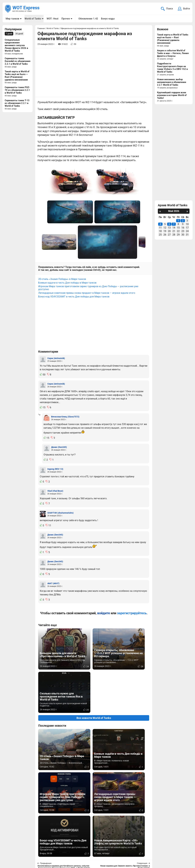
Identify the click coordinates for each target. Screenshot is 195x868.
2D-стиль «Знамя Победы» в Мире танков (62, 277)
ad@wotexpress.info (42, 851)
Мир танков (12, 19)
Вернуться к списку (94, 785)
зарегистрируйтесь (132, 611)
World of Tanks (33, 19)
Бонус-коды (108, 19)
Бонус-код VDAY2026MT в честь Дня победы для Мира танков (74, 294)
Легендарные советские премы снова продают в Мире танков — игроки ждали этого (87, 291)
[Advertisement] (94, 73)
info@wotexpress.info (30, 847)
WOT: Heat (52, 19)
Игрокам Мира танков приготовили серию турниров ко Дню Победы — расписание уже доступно (88, 286)
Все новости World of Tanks (94, 672)
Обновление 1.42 (88, 19)
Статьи (82, 851)
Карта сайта (182, 847)
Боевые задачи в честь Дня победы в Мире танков (67, 280)
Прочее (66, 19)
